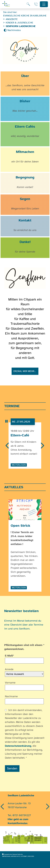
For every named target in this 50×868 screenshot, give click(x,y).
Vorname (10, 683)
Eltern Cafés (25, 127)
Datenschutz (15, 856)
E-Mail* (9, 656)
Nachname (11, 696)
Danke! (25, 242)
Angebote (12, 19)
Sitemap (24, 856)
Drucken (31, 856)
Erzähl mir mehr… (25, 371)
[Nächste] (42, 446)
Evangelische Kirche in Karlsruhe (25, 16)
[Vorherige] (8, 446)
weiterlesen (19, 465)
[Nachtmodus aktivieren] (12, 30)
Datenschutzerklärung (18, 746)
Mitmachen (25, 152)
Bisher (25, 101)
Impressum (6, 856)
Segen (25, 199)
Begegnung (25, 177)
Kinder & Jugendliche (19, 23)
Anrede (9, 669)
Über (25, 76)
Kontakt (25, 220)
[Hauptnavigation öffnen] (44, 4)
